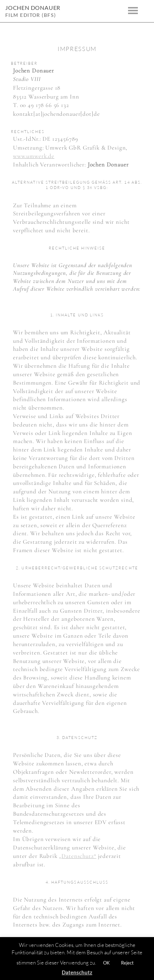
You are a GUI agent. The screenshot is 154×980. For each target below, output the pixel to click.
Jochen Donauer (33, 8)
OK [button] (106, 963)
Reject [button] (127, 963)
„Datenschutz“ (78, 856)
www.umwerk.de (34, 156)
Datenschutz (77, 972)
